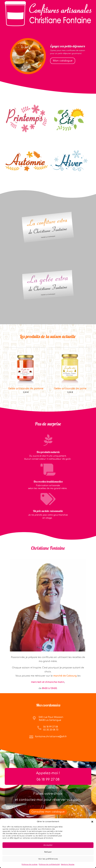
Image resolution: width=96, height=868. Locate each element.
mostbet (68, 489)
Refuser (48, 852)
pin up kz (71, 460)
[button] (92, 822)
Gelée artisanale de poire (70, 389)
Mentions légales (68, 864)
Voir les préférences (48, 859)
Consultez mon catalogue (48, 812)
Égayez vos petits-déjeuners (67, 46)
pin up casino (53, 519)
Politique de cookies (30, 864)
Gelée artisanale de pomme (26, 389)
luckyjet (76, 338)
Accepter (48, 845)
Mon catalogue (63, 61)
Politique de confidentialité (49, 864)
